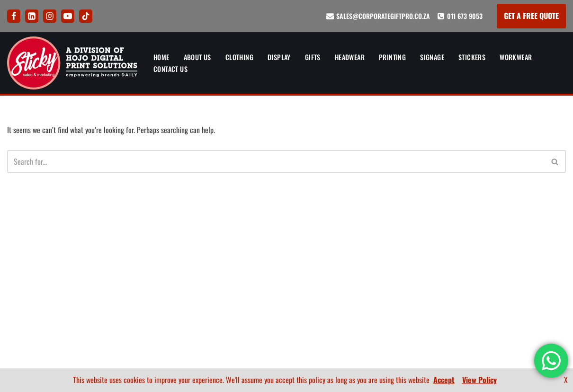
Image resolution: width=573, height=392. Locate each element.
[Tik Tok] (86, 16)
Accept (444, 380)
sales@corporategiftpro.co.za (383, 16)
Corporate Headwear (155, 281)
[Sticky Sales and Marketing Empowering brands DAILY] (72, 63)
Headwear (352, 57)
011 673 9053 (465, 16)
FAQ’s (285, 264)
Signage (435, 57)
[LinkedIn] (32, 16)
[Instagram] (50, 16)
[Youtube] (68, 16)
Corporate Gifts (147, 264)
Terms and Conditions (286, 298)
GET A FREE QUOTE (531, 16)
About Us (198, 57)
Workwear (519, 57)
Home (161, 57)
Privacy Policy (286, 281)
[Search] (276, 162)
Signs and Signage (150, 314)
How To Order (286, 247)
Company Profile (540, 314)
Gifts (314, 57)
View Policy (479, 380)
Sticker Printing (147, 331)
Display (280, 57)
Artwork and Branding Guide (286, 230)
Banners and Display (153, 230)
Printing (395, 57)
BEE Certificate (542, 298)
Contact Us (171, 69)
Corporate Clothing (153, 247)
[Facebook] (14, 16)
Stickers (475, 57)
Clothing (240, 57)
